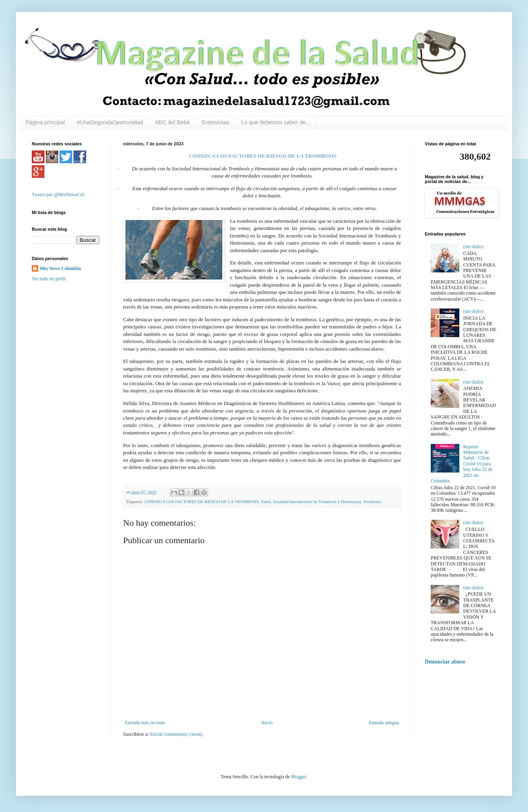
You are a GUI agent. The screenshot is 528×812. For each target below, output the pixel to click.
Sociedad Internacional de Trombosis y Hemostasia (317, 501)
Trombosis (372, 501)
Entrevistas (215, 122)
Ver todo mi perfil (49, 279)
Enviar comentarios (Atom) (176, 734)
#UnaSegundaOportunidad (110, 122)
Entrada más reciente (145, 723)
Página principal (45, 122)
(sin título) (473, 247)
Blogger (299, 777)
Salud (266, 501)
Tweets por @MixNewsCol (58, 195)
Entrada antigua (384, 723)
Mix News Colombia (60, 268)
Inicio (267, 723)
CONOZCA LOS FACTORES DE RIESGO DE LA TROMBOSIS (202, 501)
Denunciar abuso (445, 662)
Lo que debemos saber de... (276, 122)
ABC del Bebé (172, 122)
